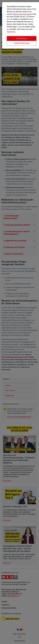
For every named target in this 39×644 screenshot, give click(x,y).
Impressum (11, 32)
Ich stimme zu (22, 38)
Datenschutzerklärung (21, 14)
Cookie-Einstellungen (22, 43)
